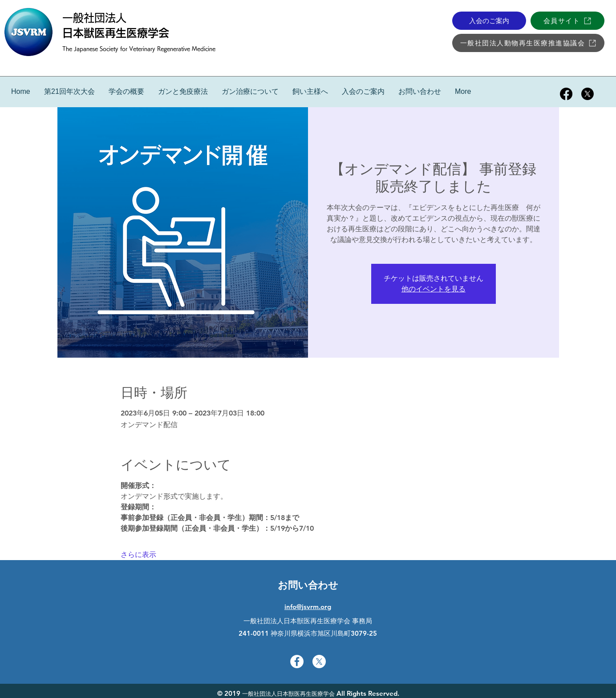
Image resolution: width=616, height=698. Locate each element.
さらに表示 (138, 555)
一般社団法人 (94, 18)
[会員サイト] (567, 21)
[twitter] (588, 94)
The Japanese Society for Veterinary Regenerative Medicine (139, 48)
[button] (183, 91)
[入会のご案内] (489, 21)
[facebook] (566, 94)
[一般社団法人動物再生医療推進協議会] (528, 43)
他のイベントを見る (434, 289)
